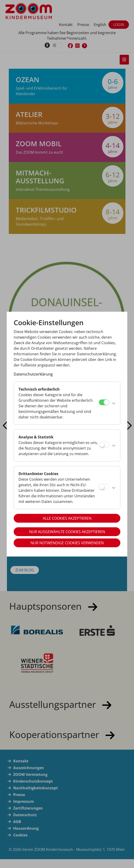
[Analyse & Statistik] (104, 445)
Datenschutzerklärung (33, 374)
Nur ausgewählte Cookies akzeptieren (67, 532)
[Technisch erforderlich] (104, 402)
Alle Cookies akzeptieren (67, 518)
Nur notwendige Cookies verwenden (67, 543)
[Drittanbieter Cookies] (104, 487)
